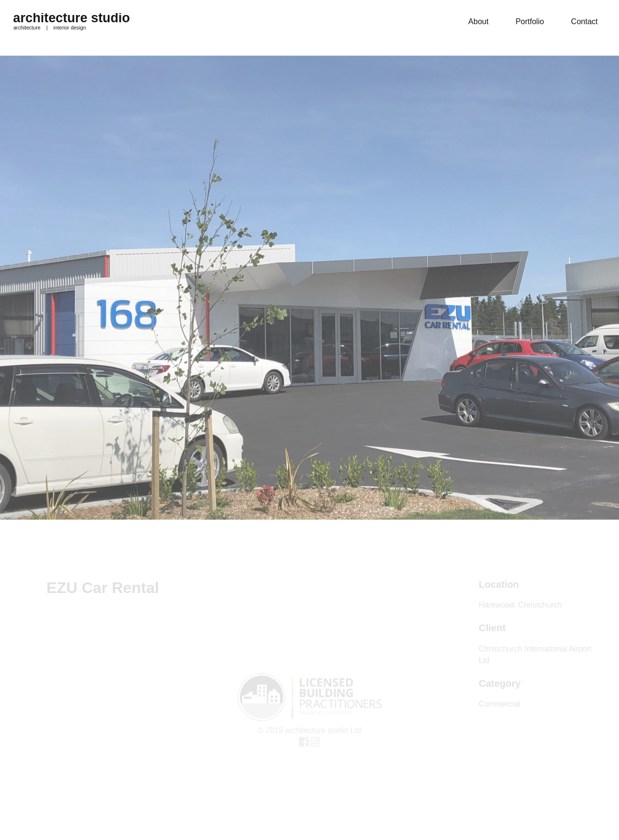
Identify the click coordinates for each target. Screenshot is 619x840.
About (478, 22)
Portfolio (530, 22)
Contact (584, 22)
